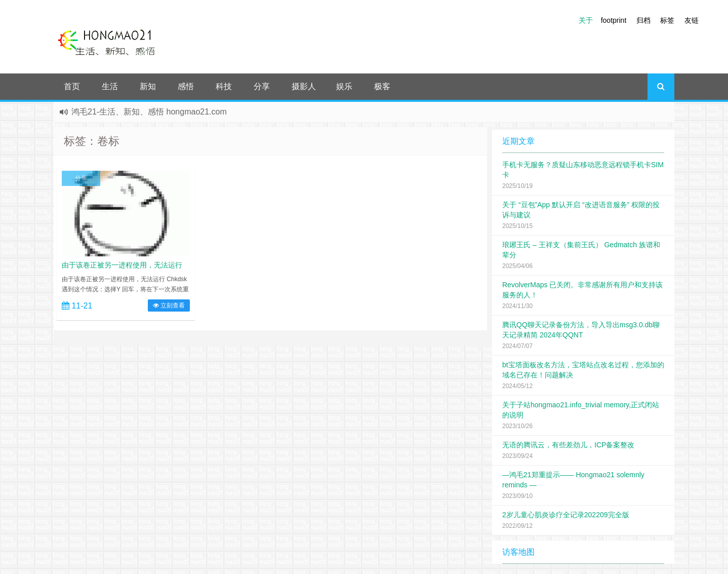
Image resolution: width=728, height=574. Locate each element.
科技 (224, 86)
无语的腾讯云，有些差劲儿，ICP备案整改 (568, 445)
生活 (110, 86)
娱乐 (344, 86)
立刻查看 (169, 305)
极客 (382, 86)
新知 (148, 86)
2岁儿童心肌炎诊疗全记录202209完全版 (566, 515)
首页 (72, 86)
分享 (262, 86)
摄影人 (304, 86)
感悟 (186, 86)
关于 (586, 20)
